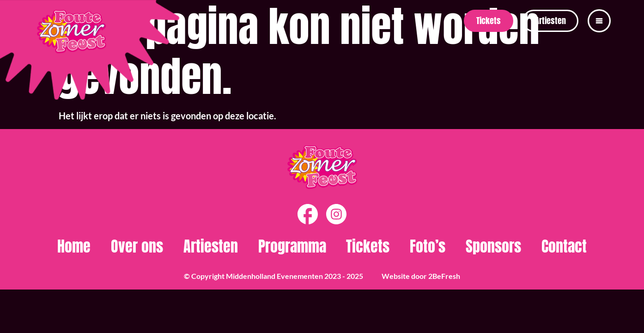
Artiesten (211, 247)
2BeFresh (444, 276)
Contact (564, 247)
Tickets (368, 247)
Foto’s (428, 247)
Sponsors (493, 247)
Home (74, 247)
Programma (292, 247)
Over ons (137, 247)
